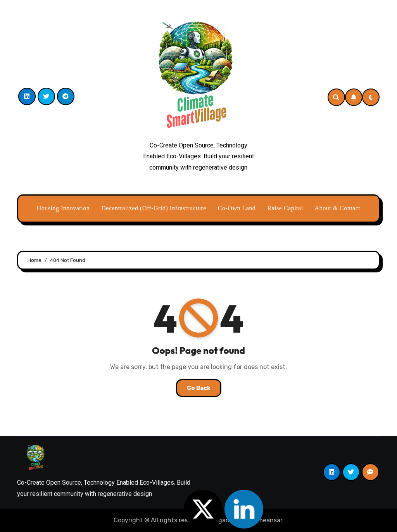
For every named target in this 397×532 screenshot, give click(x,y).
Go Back (199, 388)
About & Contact (338, 208)
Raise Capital (285, 208)
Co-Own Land (237, 208)
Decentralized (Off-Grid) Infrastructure (154, 208)
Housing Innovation (63, 208)
